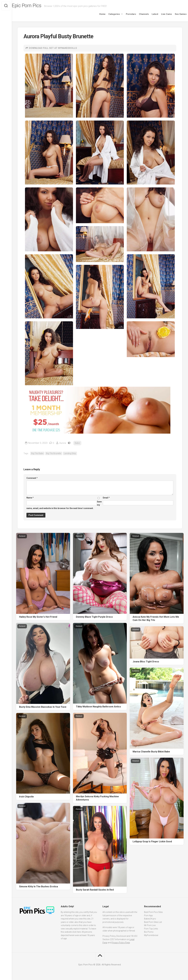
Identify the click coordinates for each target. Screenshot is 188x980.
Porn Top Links (151, 929)
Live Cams (161, 14)
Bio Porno (149, 932)
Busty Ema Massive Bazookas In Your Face (43, 707)
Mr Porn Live (150, 926)
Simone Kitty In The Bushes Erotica (38, 887)
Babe (78, 444)
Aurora (63, 444)
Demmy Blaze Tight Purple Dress (94, 617)
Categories (110, 14)
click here (76, 932)
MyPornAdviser (151, 936)
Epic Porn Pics (34, 6)
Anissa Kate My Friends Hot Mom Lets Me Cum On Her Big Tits (156, 619)
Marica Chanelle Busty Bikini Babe (151, 752)
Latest (149, 14)
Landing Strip (70, 454)
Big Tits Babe (37, 454)
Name (30, 498)
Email (106, 498)
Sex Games (175, 14)
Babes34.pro (150, 919)
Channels (138, 14)
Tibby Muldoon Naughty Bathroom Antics (98, 707)
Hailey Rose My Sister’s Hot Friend (38, 617)
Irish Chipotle (26, 797)
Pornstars (125, 14)
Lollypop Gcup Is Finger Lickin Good (152, 842)
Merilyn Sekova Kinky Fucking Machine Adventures (97, 799)
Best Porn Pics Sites (153, 913)
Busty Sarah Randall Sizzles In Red (95, 890)
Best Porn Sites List (153, 923)
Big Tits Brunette (54, 454)
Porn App (148, 916)
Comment (32, 479)
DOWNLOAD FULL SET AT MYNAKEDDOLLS (54, 48)
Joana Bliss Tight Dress (146, 662)
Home (96, 14)
